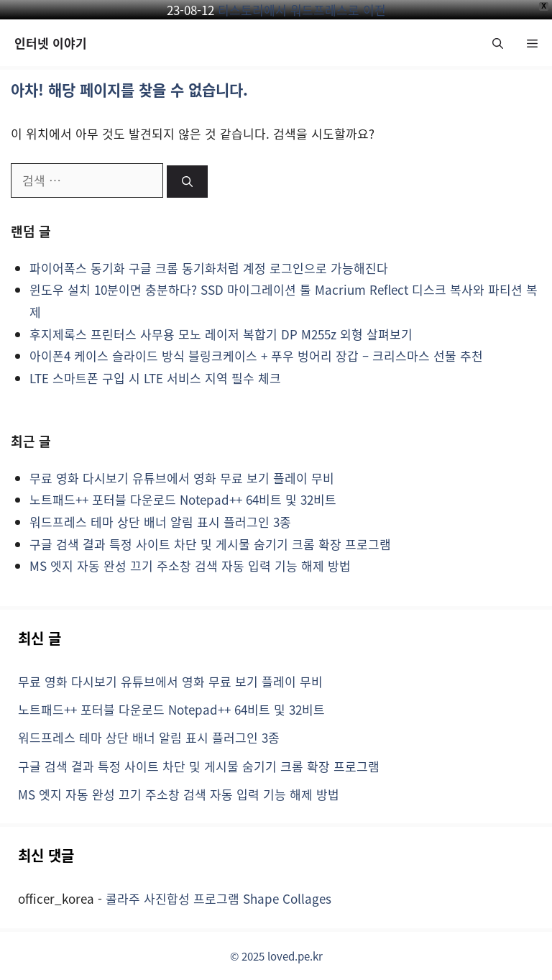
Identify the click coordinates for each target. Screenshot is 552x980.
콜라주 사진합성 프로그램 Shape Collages (218, 898)
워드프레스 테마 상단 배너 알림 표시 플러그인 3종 (160, 522)
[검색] (187, 182)
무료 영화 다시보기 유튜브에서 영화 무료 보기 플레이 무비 (182, 478)
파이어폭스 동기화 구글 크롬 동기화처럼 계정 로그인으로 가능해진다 (209, 268)
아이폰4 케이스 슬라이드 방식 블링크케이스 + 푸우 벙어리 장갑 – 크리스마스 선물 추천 (256, 356)
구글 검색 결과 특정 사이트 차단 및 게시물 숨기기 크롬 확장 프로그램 (210, 544)
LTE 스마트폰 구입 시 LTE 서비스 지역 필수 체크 (155, 378)
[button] (498, 43)
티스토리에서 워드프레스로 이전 (302, 10)
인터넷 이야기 (51, 43)
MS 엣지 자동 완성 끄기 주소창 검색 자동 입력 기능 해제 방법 (190, 565)
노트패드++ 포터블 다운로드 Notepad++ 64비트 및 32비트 (183, 499)
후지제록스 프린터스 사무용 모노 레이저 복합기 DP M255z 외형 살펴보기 (221, 334)
